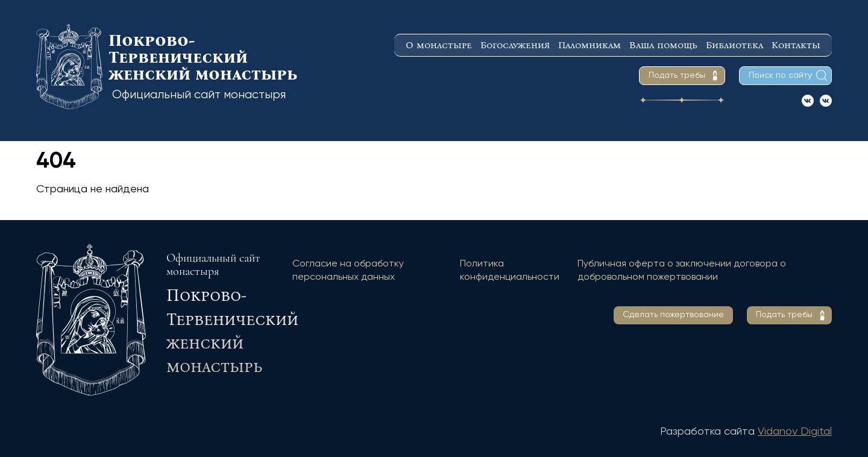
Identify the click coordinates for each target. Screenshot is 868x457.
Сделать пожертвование (673, 315)
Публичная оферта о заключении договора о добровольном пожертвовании (682, 271)
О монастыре (439, 45)
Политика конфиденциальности (510, 271)
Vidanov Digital (795, 432)
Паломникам (590, 45)
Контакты (796, 45)
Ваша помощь (663, 45)
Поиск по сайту (780, 75)
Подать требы (677, 75)
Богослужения (515, 45)
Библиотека (734, 45)
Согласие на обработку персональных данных (348, 271)
